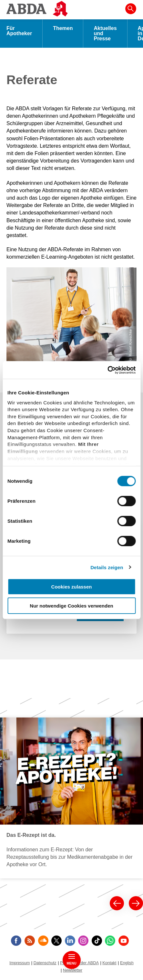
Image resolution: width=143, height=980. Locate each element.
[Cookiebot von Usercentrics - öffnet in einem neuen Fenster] (107, 370)
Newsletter (73, 970)
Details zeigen (107, 567)
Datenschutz (45, 963)
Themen (63, 28)
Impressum (20, 963)
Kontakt (109, 963)
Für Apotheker (19, 31)
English (127, 963)
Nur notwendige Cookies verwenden (71, 606)
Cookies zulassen (72, 587)
